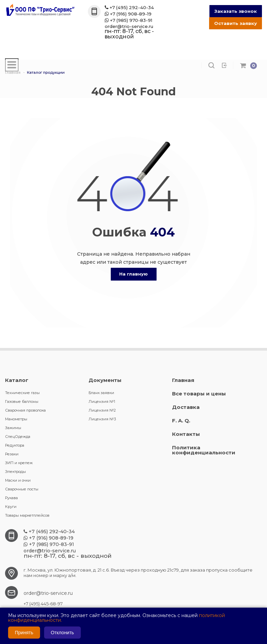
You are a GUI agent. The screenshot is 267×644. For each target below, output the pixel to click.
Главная (183, 380)
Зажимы (13, 428)
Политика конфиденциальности (204, 450)
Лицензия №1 (102, 401)
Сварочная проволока (25, 410)
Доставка (186, 407)
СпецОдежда (18, 437)
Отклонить (62, 633)
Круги (11, 507)
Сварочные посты (22, 489)
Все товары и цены (199, 394)
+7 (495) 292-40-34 (129, 8)
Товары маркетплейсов (27, 515)
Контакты (186, 434)
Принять (24, 633)
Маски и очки (18, 480)
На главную (133, 274)
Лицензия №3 (102, 419)
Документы (105, 380)
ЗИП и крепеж (19, 463)
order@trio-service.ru (129, 26)
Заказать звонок (236, 11)
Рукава (11, 498)
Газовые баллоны (22, 401)
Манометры (16, 419)
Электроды (15, 472)
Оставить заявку (236, 23)
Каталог (17, 380)
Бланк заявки (101, 393)
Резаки (12, 454)
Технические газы (22, 393)
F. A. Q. (181, 421)
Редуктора (15, 445)
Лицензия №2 (102, 410)
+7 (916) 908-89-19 (128, 14)
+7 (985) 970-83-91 (128, 20)
